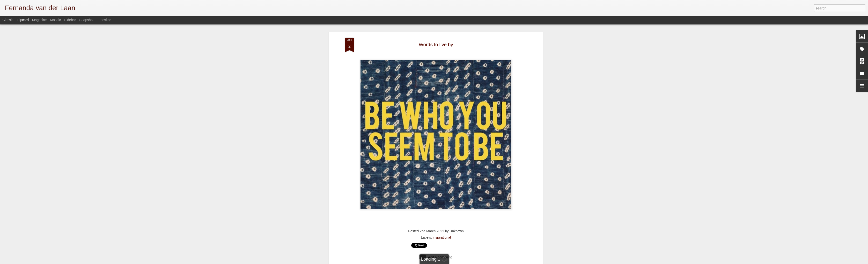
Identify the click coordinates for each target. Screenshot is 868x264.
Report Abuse (521, 261)
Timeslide (104, 20)
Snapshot (86, 20)
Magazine (40, 20)
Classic (8, 20)
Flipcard (23, 20)
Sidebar (70, 20)
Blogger (507, 261)
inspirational (442, 198)
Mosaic (55, 20)
